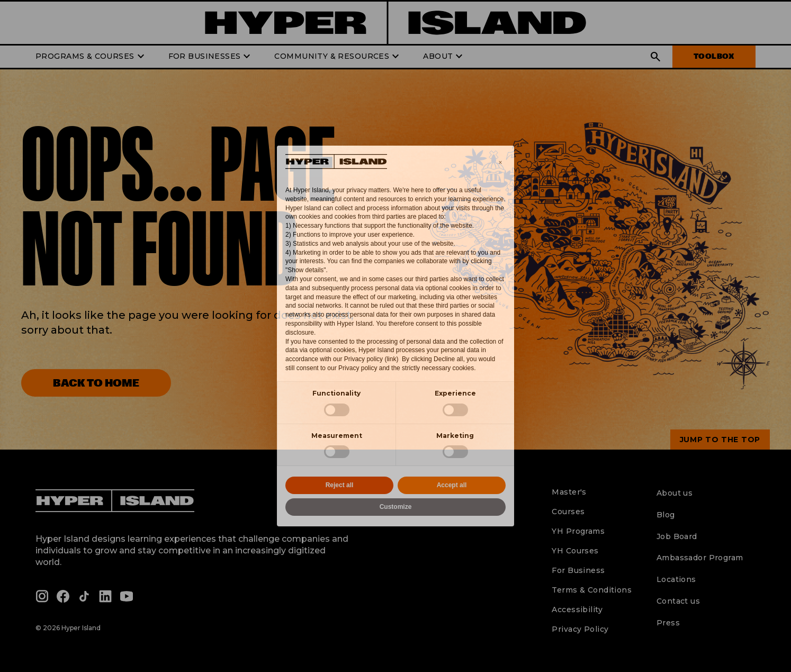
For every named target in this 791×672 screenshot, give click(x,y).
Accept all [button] (452, 485)
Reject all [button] (340, 485)
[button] (500, 163)
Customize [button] (396, 507)
